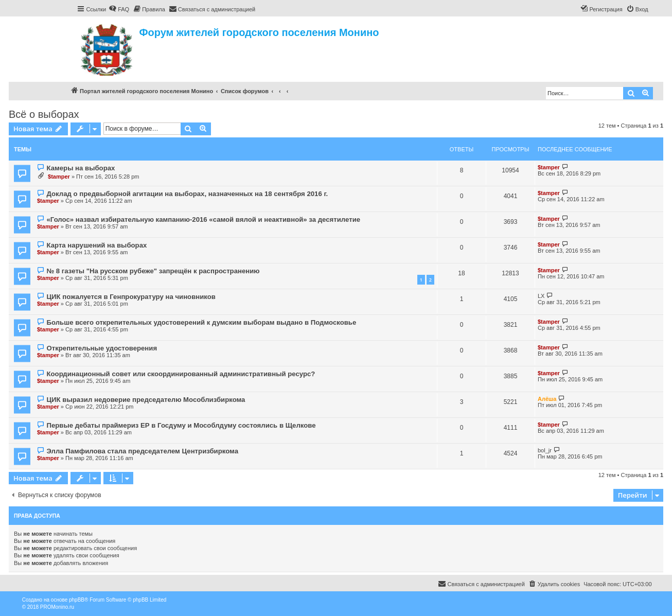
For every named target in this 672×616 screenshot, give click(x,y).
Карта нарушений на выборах (96, 245)
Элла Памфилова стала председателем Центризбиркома (142, 451)
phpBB (77, 600)
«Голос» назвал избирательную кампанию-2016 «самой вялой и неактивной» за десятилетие (203, 219)
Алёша (547, 399)
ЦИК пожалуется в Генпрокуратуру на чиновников (131, 297)
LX (541, 296)
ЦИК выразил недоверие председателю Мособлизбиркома (146, 400)
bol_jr (545, 450)
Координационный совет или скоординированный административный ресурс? (181, 374)
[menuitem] (119, 9)
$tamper (59, 177)
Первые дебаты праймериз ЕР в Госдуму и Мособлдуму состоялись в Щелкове (181, 425)
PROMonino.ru (57, 607)
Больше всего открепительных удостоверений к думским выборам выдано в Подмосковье (201, 322)
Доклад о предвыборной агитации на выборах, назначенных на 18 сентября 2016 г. (187, 194)
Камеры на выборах (81, 168)
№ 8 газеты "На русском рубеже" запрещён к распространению (153, 271)
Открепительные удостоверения (102, 348)
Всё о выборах (44, 114)
